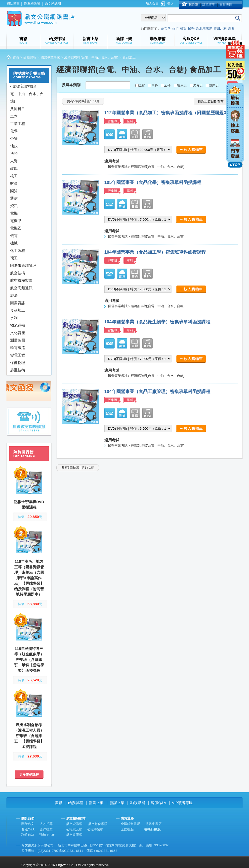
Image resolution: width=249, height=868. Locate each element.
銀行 (175, 29)
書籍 (59, 803)
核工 (14, 176)
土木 (14, 116)
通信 (14, 198)
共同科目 (18, 109)
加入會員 (152, 4)
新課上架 (117, 803)
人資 (14, 161)
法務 (14, 153)
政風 (14, 168)
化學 (14, 131)
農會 (231, 29)
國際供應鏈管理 (23, 265)
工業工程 (18, 124)
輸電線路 (18, 348)
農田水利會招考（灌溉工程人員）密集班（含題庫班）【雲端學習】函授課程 (29, 736)
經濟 (14, 295)
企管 (14, 139)
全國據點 (127, 829)
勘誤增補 (138, 803)
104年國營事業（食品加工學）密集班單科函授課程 (155, 252)
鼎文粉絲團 (53, 4)
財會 (14, 183)
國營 (191, 29)
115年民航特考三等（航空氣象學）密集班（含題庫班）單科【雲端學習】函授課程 (29, 660)
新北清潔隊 (204, 29)
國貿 (14, 191)
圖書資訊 (18, 303)
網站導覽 (13, 4)
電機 (14, 213)
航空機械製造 (21, 280)
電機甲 (16, 221)
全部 (142, 85)
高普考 (166, 29)
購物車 (193, 5)
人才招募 (46, 824)
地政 (14, 146)
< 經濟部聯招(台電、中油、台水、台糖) (27, 94)
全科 (167, 85)
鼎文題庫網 (74, 835)
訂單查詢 (209, 5)
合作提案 (46, 829)
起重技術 (18, 370)
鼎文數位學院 (98, 824)
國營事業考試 (50, 57)
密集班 (182, 85)
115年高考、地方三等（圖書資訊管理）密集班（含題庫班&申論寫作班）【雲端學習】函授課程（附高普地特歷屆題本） (29, 578)
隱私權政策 (32, 4)
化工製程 (18, 251)
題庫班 (214, 85)
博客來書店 (153, 824)
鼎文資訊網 (74, 824)
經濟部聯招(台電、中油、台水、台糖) (91, 57)
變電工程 (18, 355)
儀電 (14, 236)
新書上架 (96, 803)
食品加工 (18, 310)
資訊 (14, 206)
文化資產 (18, 333)
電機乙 (16, 228)
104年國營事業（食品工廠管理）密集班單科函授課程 (157, 392)
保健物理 (18, 363)
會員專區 (226, 5)
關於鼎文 (28, 824)
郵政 (183, 29)
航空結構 (18, 273)
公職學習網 (95, 829)
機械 (14, 243)
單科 (155, 85)
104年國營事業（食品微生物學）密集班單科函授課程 (157, 322)
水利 (14, 318)
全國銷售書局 (130, 824)
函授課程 (30, 57)
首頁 (16, 57)
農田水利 (220, 29)
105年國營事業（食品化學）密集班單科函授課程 (153, 182)
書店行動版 (152, 829)
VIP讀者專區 (182, 803)
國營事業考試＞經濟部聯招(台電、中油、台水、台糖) (146, 167)
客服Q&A (159, 803)
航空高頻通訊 (21, 288)
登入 (170, 4)
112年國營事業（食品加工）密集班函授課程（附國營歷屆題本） (168, 113)
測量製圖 (18, 340)
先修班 (198, 85)
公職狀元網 (74, 829)
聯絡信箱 (28, 835)
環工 (14, 258)
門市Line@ (47, 835)
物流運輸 (18, 325)
